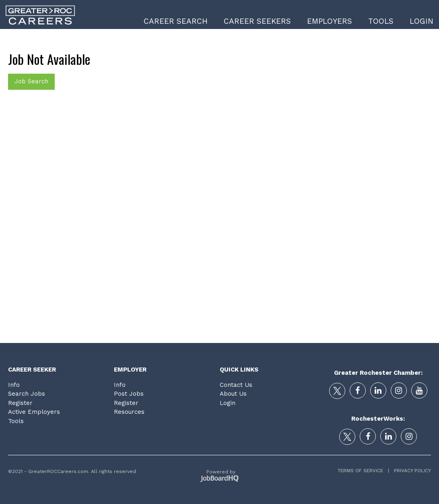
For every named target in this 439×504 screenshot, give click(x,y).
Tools (381, 21)
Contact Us (236, 385)
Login (421, 21)
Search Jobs (27, 394)
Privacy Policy (410, 471)
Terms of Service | (363, 471)
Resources (129, 412)
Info (14, 385)
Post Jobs (129, 394)
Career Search (176, 21)
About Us (233, 394)
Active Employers (34, 412)
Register (20, 403)
